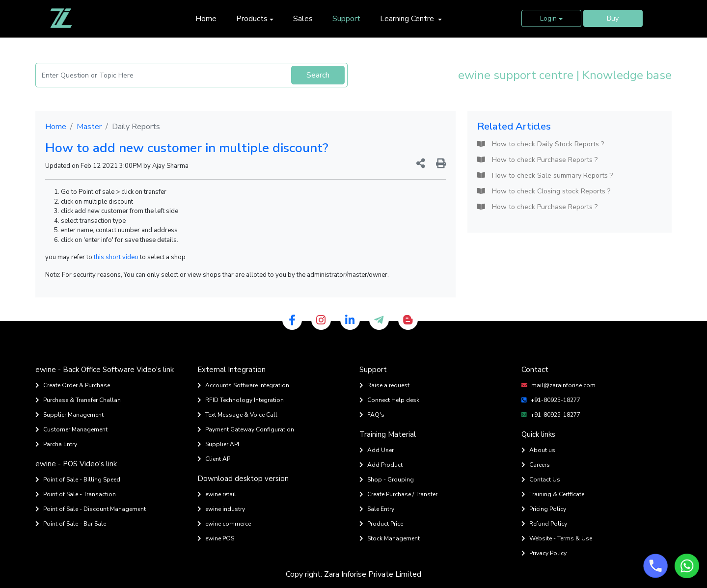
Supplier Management (69, 415)
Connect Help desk (389, 400)
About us (538, 450)
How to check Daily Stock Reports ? (541, 144)
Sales (303, 19)
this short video (116, 257)
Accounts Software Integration (243, 385)
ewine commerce (224, 524)
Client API (215, 459)
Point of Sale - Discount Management (91, 509)
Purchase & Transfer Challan (78, 400)
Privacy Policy (544, 553)
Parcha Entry (56, 444)
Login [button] (548, 18)
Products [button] (252, 19)
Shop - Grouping (387, 480)
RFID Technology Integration (241, 400)
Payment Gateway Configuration (246, 429)
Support (346, 19)
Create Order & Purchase (73, 385)
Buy (613, 18)
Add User (377, 450)
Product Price (381, 524)
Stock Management (390, 538)
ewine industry (221, 509)
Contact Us (541, 480)
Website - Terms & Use (557, 538)
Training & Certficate (553, 494)
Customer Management (71, 429)
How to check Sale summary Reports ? (545, 175)
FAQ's (372, 415)
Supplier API (218, 444)
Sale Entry (377, 509)
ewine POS (216, 538)
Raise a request (384, 385)
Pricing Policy (544, 509)
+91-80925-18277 (551, 400)
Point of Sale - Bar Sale (71, 524)
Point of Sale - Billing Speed (78, 480)
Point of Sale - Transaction (76, 494)
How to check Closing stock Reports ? (544, 191)
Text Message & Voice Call (237, 415)
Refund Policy (544, 524)
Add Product (381, 465)
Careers (536, 465)
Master (89, 127)
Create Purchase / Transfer (398, 494)
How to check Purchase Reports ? (537, 160)
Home (206, 19)
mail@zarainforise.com (558, 385)
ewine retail (217, 494)
